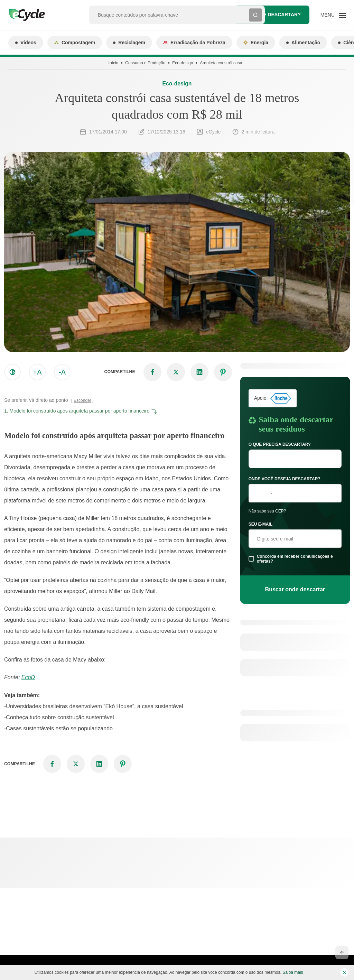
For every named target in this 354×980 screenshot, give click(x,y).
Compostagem (75, 43)
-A (62, 372)
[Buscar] (255, 15)
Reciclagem (129, 43)
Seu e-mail (260, 524)
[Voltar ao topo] (342, 953)
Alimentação (303, 43)
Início (114, 63)
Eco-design (183, 63)
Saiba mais (293, 972)
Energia (256, 43)
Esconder (82, 400)
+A (37, 372)
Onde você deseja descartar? (285, 479)
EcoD (28, 677)
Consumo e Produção (145, 63)
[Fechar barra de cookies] (344, 972)
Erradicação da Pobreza (194, 43)
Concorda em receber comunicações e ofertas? (295, 559)
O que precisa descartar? (280, 444)
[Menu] (333, 15)
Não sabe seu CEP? (267, 511)
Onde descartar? (272, 15)
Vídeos (26, 43)
